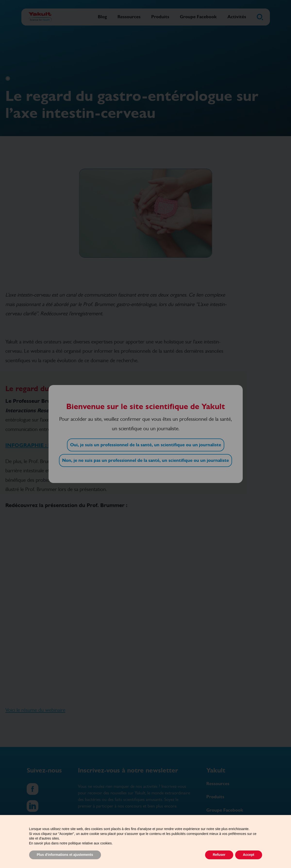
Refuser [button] (219, 855)
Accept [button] (249, 855)
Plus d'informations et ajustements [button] (65, 855)
